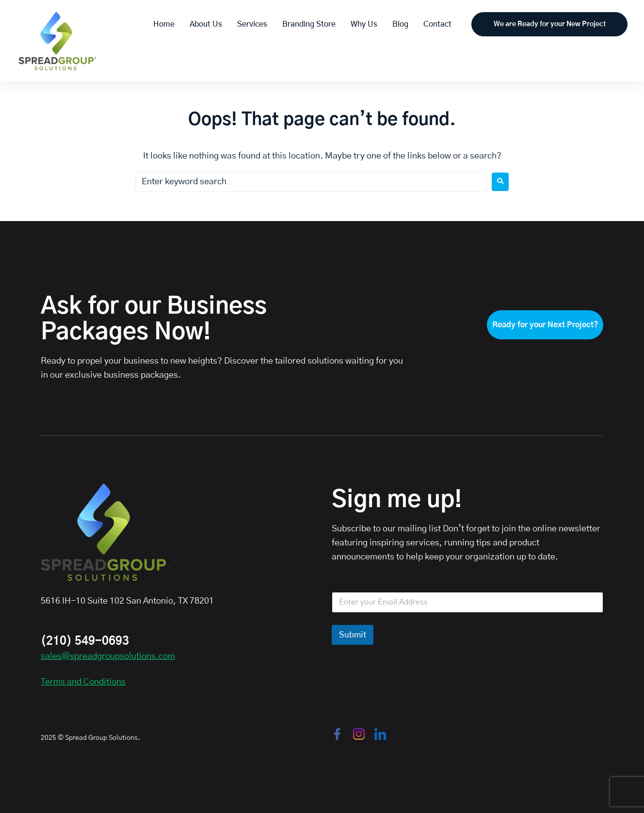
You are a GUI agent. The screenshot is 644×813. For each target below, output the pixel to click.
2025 (48, 738)
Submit (353, 635)
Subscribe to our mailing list (386, 529)
